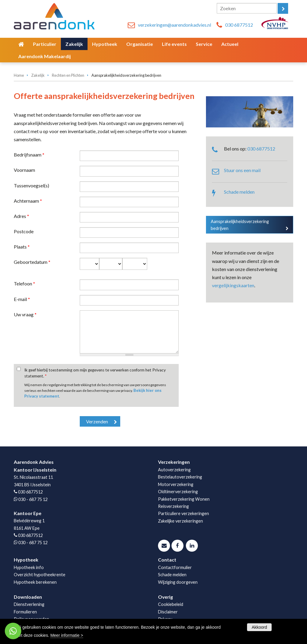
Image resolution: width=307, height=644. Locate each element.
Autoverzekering (174, 470)
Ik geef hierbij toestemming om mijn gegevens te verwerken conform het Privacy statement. (95, 373)
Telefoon (24, 283)
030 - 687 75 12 (33, 499)
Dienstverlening (29, 604)
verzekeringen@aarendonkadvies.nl (174, 25)
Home (19, 75)
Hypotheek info (29, 567)
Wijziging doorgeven (178, 582)
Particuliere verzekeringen (183, 513)
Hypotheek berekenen (35, 582)
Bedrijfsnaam (29, 155)
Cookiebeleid (171, 604)
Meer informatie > (67, 635)
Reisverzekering (173, 506)
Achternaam (28, 201)
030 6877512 (239, 25)
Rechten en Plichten (68, 75)
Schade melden (239, 192)
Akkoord (259, 627)
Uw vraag (25, 314)
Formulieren (25, 612)
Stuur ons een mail (242, 170)
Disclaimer (168, 612)
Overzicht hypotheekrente (40, 575)
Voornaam (24, 170)
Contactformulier (175, 567)
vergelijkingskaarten (233, 285)
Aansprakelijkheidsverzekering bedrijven (240, 225)
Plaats (22, 247)
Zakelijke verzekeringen (180, 521)
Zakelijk (38, 75)
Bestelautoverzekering (180, 477)
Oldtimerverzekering (178, 492)
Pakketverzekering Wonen (184, 499)
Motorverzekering (176, 484)
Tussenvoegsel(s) (31, 185)
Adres (21, 216)
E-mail (22, 299)
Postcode (24, 231)
